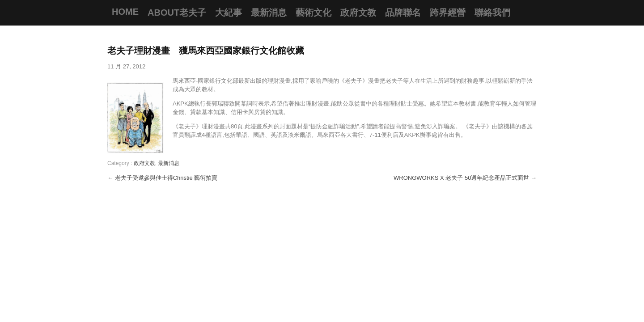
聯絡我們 (492, 13)
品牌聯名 (403, 13)
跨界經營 (448, 13)
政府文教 (358, 13)
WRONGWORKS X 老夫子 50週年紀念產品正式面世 (462, 178)
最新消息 (269, 13)
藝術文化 (314, 13)
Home (125, 12)
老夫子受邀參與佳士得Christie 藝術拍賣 (166, 178)
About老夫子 (177, 13)
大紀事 (229, 13)
